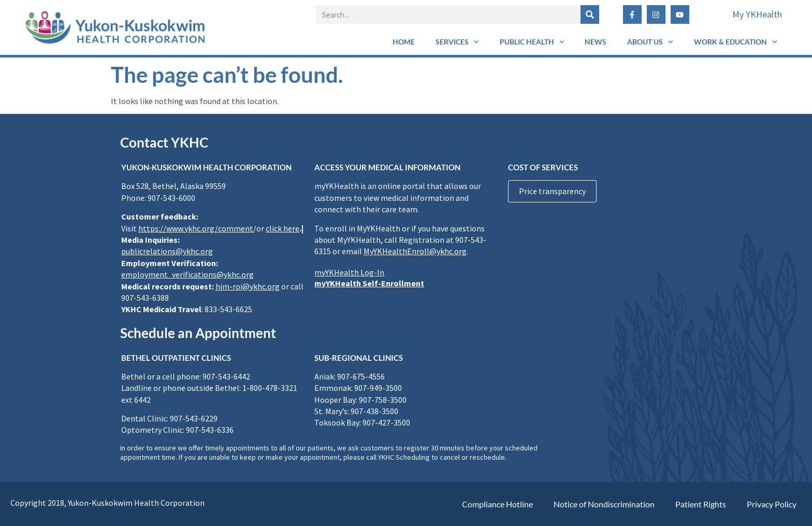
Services (457, 42)
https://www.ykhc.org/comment (196, 228)
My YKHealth (757, 14)
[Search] (590, 14)
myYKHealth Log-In (349, 272)
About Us (650, 42)
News (596, 42)
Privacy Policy (772, 504)
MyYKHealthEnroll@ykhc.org (415, 251)
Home (404, 42)
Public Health (532, 42)
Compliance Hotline (497, 504)
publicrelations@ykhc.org (167, 251)
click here (282, 228)
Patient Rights (701, 504)
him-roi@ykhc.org (248, 286)
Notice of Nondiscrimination (604, 504)
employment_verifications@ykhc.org (187, 274)
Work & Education (736, 42)
